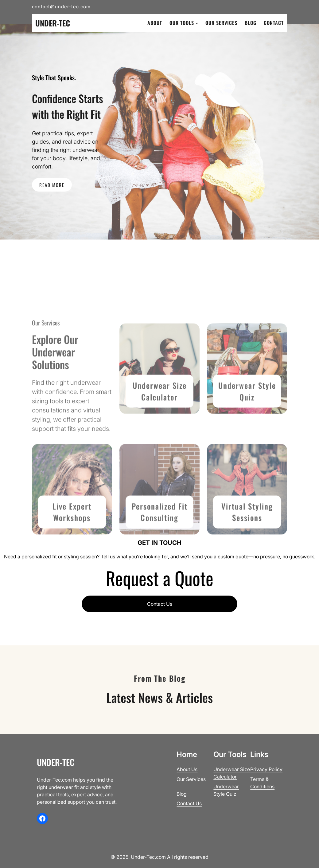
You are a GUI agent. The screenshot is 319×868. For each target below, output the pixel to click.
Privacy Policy (266, 769)
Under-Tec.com (148, 857)
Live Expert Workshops (72, 541)
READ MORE (52, 185)
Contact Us (160, 604)
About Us (187, 769)
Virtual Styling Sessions (247, 541)
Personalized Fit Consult (160, 541)
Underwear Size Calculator (160, 420)
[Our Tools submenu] (197, 23)
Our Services (191, 779)
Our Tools (182, 23)
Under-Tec (53, 23)
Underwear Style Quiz (247, 420)
